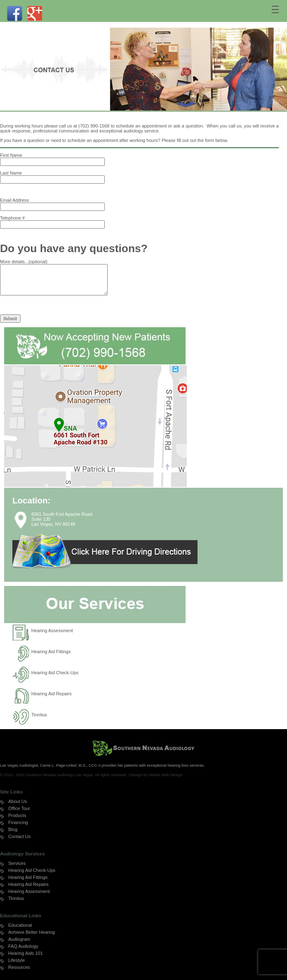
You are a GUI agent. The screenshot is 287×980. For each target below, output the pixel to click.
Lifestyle (16, 960)
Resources (19, 967)
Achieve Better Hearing (32, 932)
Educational (20, 925)
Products (17, 815)
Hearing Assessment (52, 631)
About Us (18, 801)
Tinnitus (39, 715)
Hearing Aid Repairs (52, 694)
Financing (18, 822)
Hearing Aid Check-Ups (55, 673)
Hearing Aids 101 (26, 953)
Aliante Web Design (165, 775)
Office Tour (19, 808)
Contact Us (19, 836)
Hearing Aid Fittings (51, 652)
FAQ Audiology (23, 946)
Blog (13, 829)
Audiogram (19, 939)
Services (17, 863)
